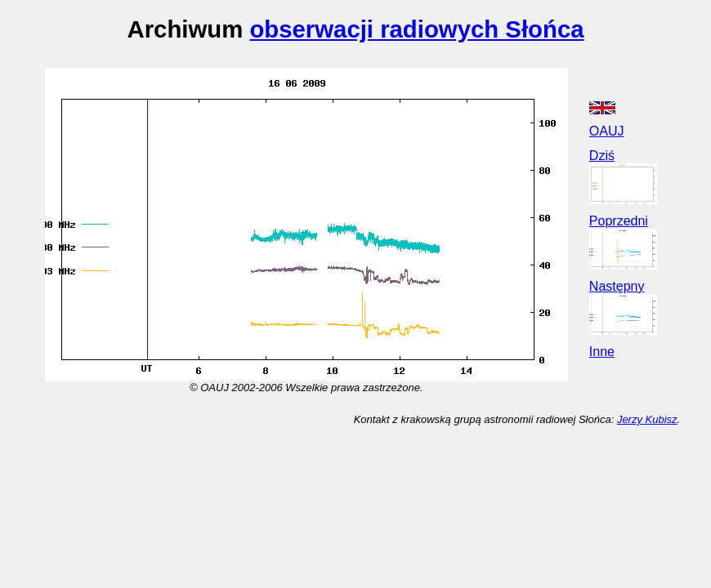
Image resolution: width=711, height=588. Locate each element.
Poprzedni (619, 221)
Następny (617, 286)
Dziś (602, 156)
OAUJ (607, 131)
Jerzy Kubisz (647, 419)
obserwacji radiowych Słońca (416, 29)
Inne (602, 352)
